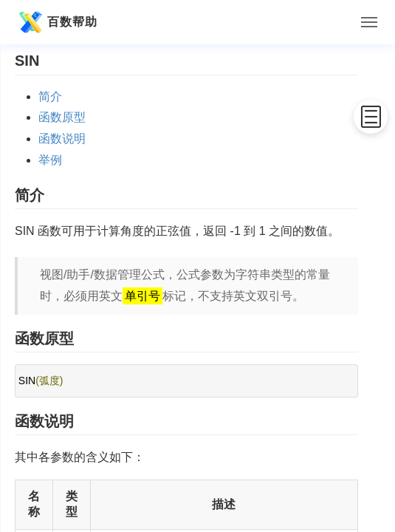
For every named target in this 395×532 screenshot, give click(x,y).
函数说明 (62, 139)
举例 (50, 160)
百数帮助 (56, 22)
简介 (50, 96)
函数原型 (62, 117)
